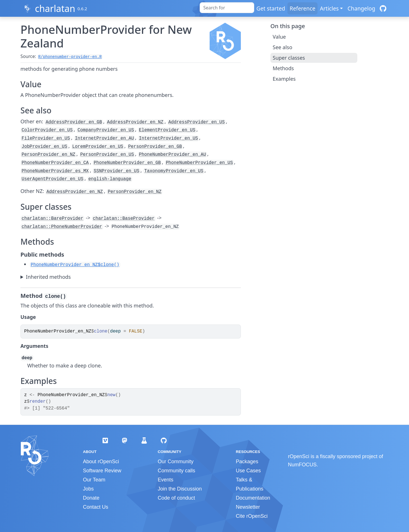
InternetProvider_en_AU (105, 138)
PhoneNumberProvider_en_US (199, 163)
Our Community (176, 462)
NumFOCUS (302, 465)
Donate (91, 498)
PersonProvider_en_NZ (48, 155)
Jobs (88, 489)
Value (279, 37)
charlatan (55, 8)
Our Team (94, 480)
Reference (302, 8)
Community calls (176, 471)
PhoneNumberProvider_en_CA (55, 163)
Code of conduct (176, 498)
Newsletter (248, 507)
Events (165, 480)
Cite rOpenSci (252, 516)
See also (282, 47)
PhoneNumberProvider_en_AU (172, 155)
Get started (271, 8)
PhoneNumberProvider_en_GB (127, 163)
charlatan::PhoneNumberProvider (62, 227)
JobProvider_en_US (44, 147)
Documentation (253, 498)
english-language (110, 179)
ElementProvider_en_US (167, 130)
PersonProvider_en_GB (155, 147)
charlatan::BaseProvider (124, 219)
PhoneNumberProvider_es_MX (55, 171)
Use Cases (248, 471)
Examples (284, 79)
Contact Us (96, 507)
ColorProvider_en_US (47, 130)
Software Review (102, 471)
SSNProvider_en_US (117, 171)
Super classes (289, 58)
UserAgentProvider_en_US (52, 179)
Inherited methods (48, 277)
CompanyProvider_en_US (106, 130)
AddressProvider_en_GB (74, 122)
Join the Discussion (180, 489)
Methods (283, 68)
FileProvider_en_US (46, 138)
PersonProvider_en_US (107, 155)
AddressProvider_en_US (197, 122)
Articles (329, 8)
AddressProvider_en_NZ (135, 122)
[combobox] (227, 8)
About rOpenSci (101, 462)
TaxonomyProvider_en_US (174, 171)
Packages (247, 462)
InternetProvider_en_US (168, 138)
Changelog (361, 8)
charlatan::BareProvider (52, 219)
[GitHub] (383, 8)
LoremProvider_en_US (98, 147)
